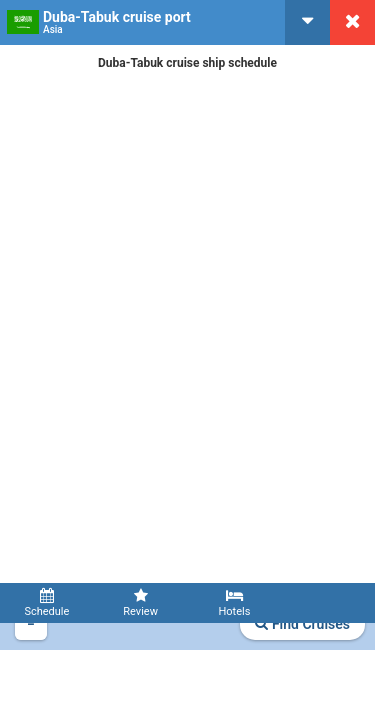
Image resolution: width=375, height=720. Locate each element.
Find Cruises (302, 624)
